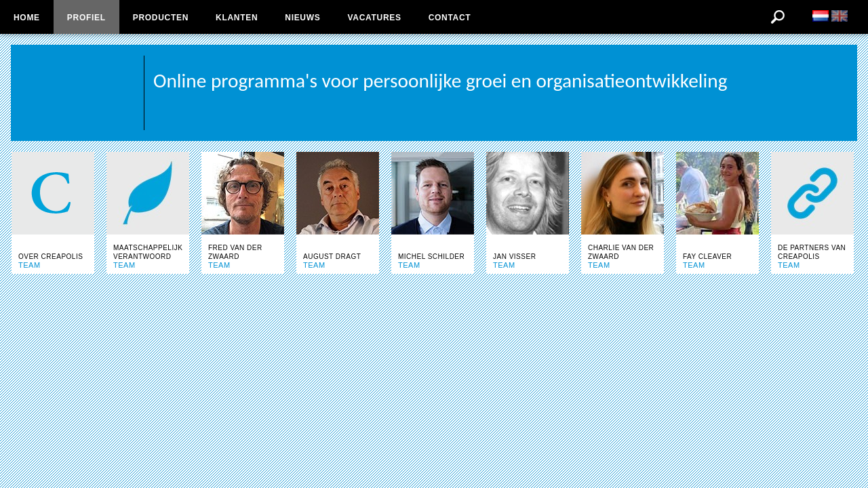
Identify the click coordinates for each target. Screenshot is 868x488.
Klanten (237, 18)
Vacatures (374, 18)
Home (27, 18)
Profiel (86, 18)
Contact (450, 18)
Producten (161, 18)
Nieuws (302, 18)
